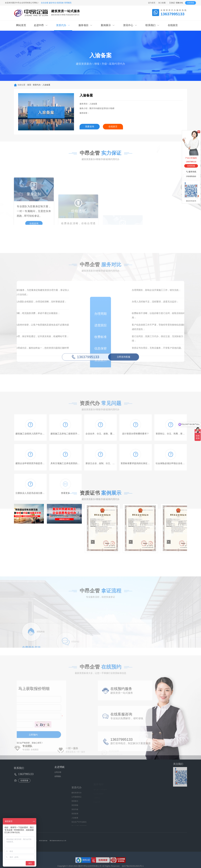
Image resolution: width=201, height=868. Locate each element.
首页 (29, 85)
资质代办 (37, 85)
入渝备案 (46, 85)
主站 (172, 3)
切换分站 (179, 3)
